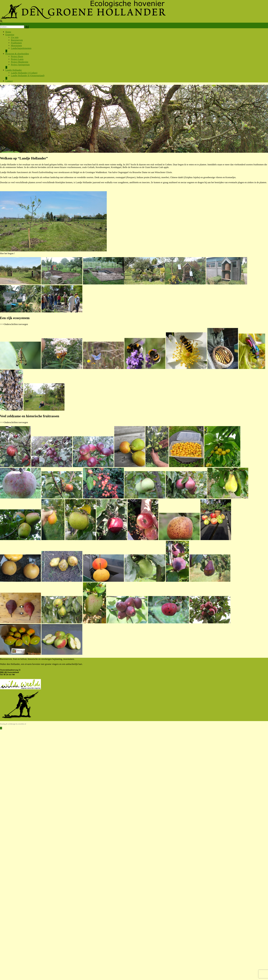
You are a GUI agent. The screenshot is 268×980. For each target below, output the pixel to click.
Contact (9, 81)
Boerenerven (17, 40)
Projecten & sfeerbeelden (17, 54)
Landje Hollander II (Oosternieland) (28, 76)
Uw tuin (15, 37)
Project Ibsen (17, 56)
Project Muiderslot (20, 62)
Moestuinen (16, 46)
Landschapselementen (21, 48)
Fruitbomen (16, 43)
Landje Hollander (14, 70)
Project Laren (17, 59)
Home (8, 32)
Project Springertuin (20, 65)
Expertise (10, 35)
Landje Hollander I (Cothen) (24, 73)
